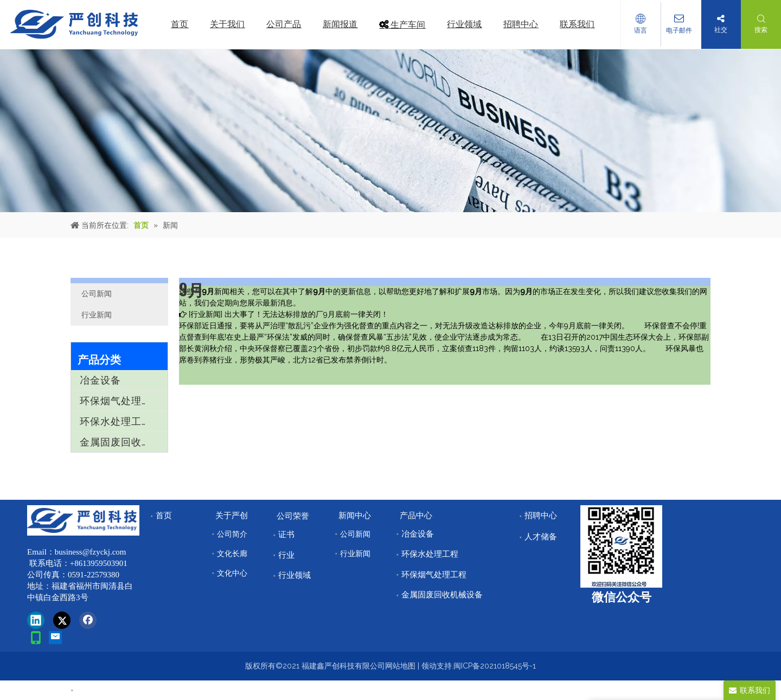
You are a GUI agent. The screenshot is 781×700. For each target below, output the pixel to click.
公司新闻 (97, 294)
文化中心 (232, 573)
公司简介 (232, 534)
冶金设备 (100, 380)
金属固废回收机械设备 (124, 442)
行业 (286, 555)
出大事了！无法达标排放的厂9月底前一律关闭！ (306, 314)
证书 (286, 534)
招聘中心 (541, 516)
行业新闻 (97, 315)
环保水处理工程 (116, 421)
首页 (164, 516)
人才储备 (541, 537)
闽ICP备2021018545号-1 (495, 666)
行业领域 (295, 575)
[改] (621, 546)
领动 (429, 666)
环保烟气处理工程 (121, 401)
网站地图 (400, 666)
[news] (390, 131)
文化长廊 (232, 553)
